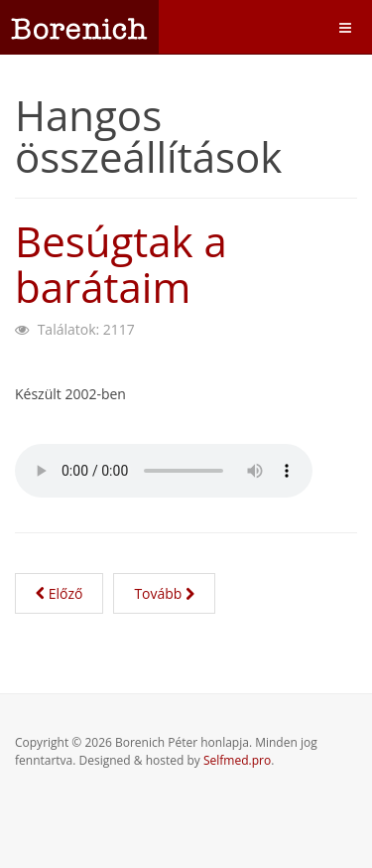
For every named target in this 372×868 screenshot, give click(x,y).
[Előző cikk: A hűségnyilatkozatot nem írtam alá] (59, 593)
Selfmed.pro (237, 760)
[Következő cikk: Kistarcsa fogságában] (164, 593)
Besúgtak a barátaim (121, 264)
